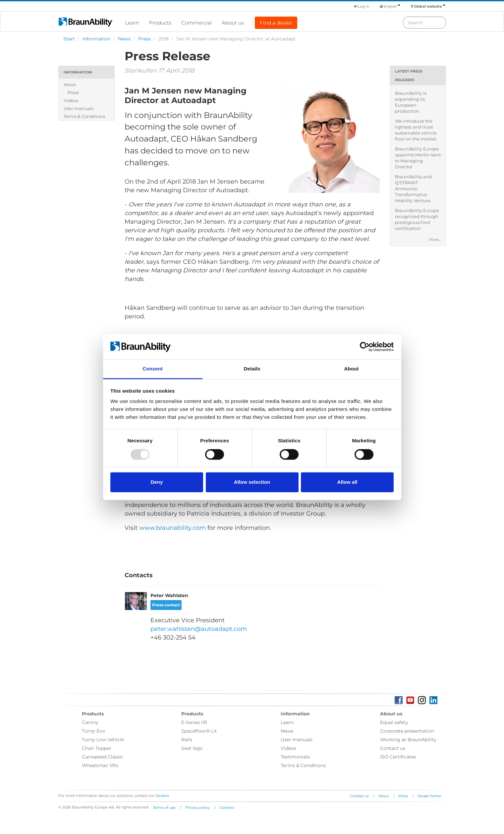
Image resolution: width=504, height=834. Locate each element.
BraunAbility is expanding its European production (411, 102)
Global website (430, 6)
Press (144, 39)
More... (435, 240)
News (124, 39)
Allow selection (252, 482)
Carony (90, 722)
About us (233, 23)
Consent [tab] (153, 369)
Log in (362, 6)
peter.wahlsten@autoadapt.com (199, 629)
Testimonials (295, 757)
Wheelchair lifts (100, 765)
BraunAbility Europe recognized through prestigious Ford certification (417, 219)
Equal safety (394, 722)
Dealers (162, 796)
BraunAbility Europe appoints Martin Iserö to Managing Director (418, 158)
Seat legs (192, 748)
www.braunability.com (172, 528)
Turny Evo (93, 731)
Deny (157, 482)
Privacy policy (197, 807)
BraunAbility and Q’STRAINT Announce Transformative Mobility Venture (413, 189)
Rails (187, 740)
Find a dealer (276, 23)
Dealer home (429, 796)
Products (160, 23)
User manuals (79, 108)
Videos (71, 100)
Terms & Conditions (84, 116)
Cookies (227, 807)
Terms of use (164, 807)
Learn (132, 23)
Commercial (196, 23)
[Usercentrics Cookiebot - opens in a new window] (365, 347)
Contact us (393, 748)
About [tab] (352, 369)
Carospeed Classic (103, 757)
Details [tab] (252, 369)
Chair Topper (97, 748)
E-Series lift (194, 722)
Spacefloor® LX (199, 731)
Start (69, 39)
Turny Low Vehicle (103, 740)
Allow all (347, 482)
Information (96, 39)
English (392, 6)
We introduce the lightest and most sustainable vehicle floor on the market (416, 130)
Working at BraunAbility (408, 740)
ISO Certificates (398, 757)
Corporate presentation (407, 731)
